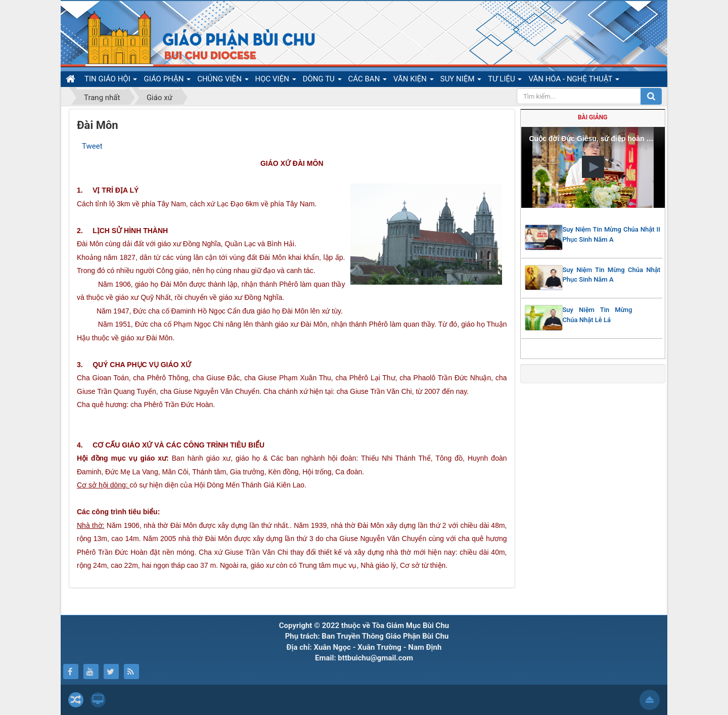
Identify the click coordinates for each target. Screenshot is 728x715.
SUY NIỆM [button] (461, 80)
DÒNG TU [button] (322, 80)
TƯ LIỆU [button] (505, 80)
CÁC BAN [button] (368, 80)
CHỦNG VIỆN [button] (223, 80)
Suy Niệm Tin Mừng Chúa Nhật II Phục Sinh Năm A (612, 234)
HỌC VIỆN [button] (276, 80)
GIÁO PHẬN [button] (167, 80)
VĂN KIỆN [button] (414, 80)
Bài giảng (593, 117)
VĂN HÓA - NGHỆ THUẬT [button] (574, 80)
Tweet (92, 146)
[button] (593, 167)
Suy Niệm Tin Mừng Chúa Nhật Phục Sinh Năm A (612, 275)
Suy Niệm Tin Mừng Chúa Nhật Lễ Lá (598, 315)
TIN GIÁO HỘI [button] (111, 80)
